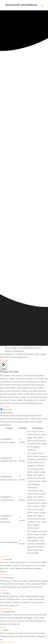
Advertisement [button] (6, 609)
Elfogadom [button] (5, 360)
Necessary (7, 409)
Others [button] (3, 627)
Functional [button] (4, 556)
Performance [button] (5, 575)
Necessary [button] (4, 406)
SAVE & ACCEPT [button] (7, 642)
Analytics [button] (4, 590)
